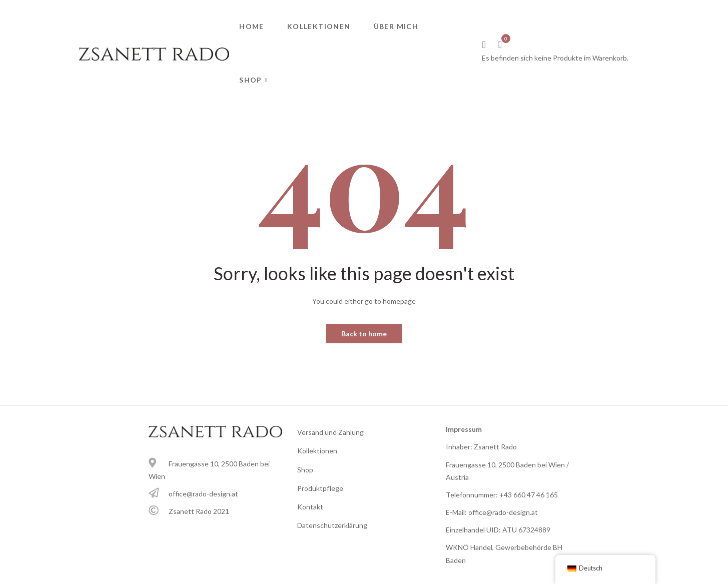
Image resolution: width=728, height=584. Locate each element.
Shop (251, 80)
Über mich (396, 26)
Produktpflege (320, 488)
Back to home (364, 334)
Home (252, 26)
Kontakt (310, 507)
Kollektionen (319, 26)
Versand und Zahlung (330, 432)
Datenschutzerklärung (332, 525)
